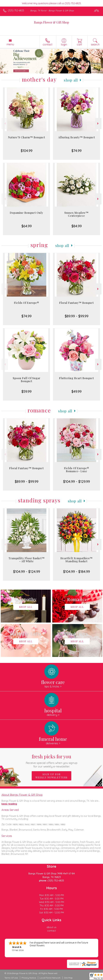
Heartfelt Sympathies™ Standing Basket (77, 560)
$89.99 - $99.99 (77, 316)
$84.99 (77, 226)
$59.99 (26, 391)
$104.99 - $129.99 (77, 481)
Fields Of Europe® (26, 303)
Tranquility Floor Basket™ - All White (27, 560)
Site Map (68, 978)
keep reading (9, 804)
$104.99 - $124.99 (27, 572)
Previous (5, 123)
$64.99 (27, 226)
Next (98, 123)
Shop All (71, 80)
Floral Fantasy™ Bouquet (77, 303)
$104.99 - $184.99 (77, 572)
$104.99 (27, 151)
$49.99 (77, 391)
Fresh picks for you (51, 761)
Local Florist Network (50, 978)
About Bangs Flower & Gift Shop (22, 795)
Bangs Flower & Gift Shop (52, 22)
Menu (10, 44)
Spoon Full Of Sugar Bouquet (27, 380)
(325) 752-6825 (16, 10)
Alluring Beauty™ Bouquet (77, 137)
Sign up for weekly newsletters (51, 776)
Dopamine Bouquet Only (26, 213)
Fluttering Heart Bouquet (77, 378)
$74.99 (77, 151)
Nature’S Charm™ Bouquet (27, 137)
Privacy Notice (29, 978)
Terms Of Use (11, 978)
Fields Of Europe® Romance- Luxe (77, 470)
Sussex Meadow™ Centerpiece (77, 214)
